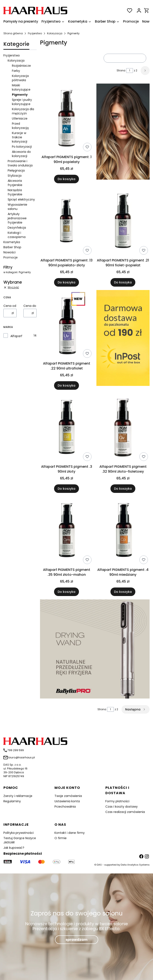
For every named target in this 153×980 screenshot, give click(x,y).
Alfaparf (16, 336)
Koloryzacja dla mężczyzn (23, 111)
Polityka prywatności (19, 833)
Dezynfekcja (17, 228)
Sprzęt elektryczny (21, 199)
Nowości (9, 252)
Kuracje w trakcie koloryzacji (20, 137)
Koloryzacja (55, 33)
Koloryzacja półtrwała (20, 78)
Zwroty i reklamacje (18, 796)
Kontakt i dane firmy (70, 833)
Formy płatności (117, 801)
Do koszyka (66, 179)
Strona (121, 70)
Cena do (30, 306)
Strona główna (13, 33)
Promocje (11, 257)
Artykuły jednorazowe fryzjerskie (17, 218)
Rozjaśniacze (21, 66)
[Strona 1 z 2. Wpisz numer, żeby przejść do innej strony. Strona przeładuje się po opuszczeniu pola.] (130, 71)
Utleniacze (20, 118)
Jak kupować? (14, 848)
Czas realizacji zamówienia (125, 812)
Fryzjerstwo (35, 33)
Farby (16, 71)
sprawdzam (76, 939)
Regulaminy (12, 801)
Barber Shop (12, 247)
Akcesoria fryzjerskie (15, 183)
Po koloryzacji (22, 147)
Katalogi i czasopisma (17, 235)
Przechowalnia (65, 807)
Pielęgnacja (16, 170)
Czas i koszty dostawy (122, 807)
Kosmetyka (12, 242)
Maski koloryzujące (21, 87)
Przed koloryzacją (20, 126)
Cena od (10, 306)
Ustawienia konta (67, 801)
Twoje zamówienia (68, 796)
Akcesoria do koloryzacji (21, 154)
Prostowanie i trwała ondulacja (20, 163)
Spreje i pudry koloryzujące (22, 102)
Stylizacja (15, 176)
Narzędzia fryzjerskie (15, 192)
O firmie (61, 838)
